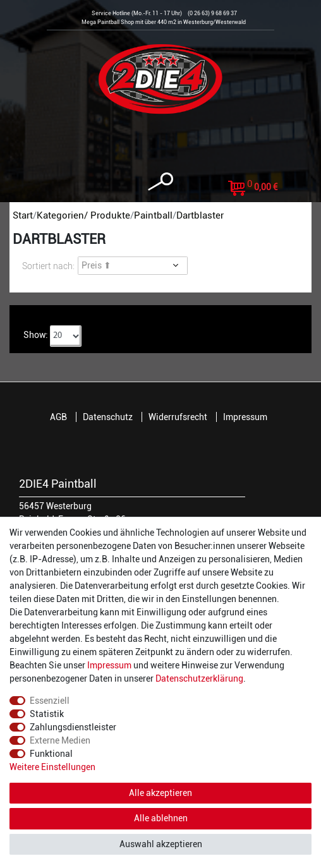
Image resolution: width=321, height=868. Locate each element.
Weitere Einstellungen (52, 767)
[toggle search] (160, 182)
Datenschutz (108, 417)
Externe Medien (60, 740)
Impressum (245, 417)
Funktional (51, 754)
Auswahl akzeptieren (161, 844)
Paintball (153, 215)
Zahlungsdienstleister (73, 727)
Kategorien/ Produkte (83, 215)
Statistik (47, 714)
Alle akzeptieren (160, 793)
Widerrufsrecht (178, 417)
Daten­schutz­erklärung (199, 678)
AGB (58, 417)
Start (23, 215)
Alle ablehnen (161, 818)
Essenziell (50, 701)
